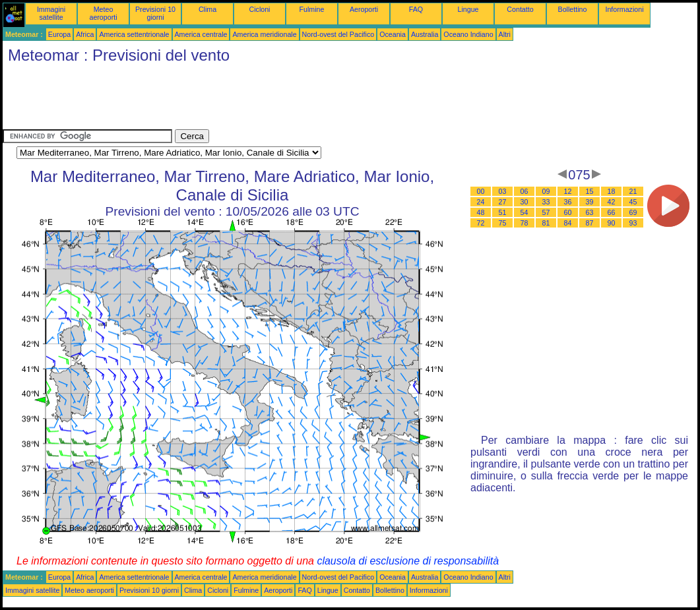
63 (590, 212)
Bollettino (573, 9)
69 (633, 212)
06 (525, 191)
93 (633, 223)
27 (503, 202)
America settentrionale (134, 34)
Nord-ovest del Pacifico (338, 34)
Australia (425, 34)
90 (612, 223)
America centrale (201, 34)
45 (633, 202)
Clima (207, 9)
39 (590, 202)
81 (546, 223)
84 (568, 223)
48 (481, 212)
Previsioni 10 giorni (155, 13)
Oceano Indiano (468, 34)
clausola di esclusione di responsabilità (408, 561)
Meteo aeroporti (103, 13)
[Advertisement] (243, 100)
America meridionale (264, 34)
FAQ (416, 9)
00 (481, 191)
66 (612, 212)
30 (525, 202)
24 (481, 202)
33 (546, 202)
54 (525, 212)
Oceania (393, 34)
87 (590, 223)
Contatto (520, 9)
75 (503, 223)
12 (568, 191)
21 (633, 191)
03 (503, 191)
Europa (59, 34)
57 (546, 212)
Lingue (468, 9)
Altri (505, 34)
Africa (85, 34)
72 (481, 223)
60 (568, 212)
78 (525, 223)
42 (612, 202)
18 (612, 191)
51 (503, 212)
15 (590, 191)
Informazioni (624, 9)
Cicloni (260, 9)
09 (546, 191)
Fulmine (312, 9)
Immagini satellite (51, 13)
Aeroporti (364, 9)
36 (568, 202)
